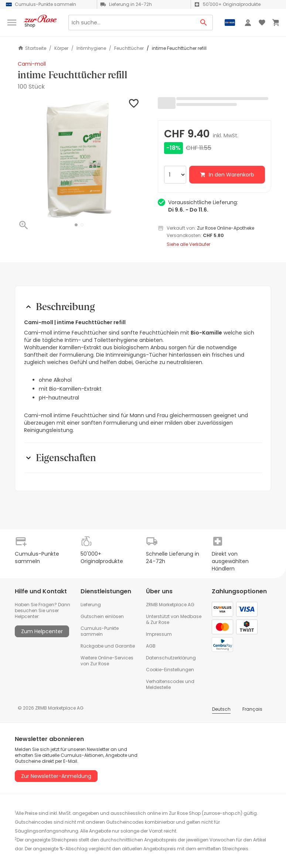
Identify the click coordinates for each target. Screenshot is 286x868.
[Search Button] (204, 23)
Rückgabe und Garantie (108, 646)
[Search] (132, 23)
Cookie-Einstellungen (170, 670)
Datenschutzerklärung (171, 658)
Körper (61, 48)
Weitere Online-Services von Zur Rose (107, 661)
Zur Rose (160, 622)
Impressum (159, 634)
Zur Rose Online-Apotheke (226, 228)
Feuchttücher (129, 48)
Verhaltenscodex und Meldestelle (170, 684)
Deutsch (221, 709)
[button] (76, 225)
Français (252, 709)
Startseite (32, 48)
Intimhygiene (91, 48)
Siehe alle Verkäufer (188, 244)
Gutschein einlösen (102, 616)
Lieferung (91, 605)
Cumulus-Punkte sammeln (100, 631)
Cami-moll (32, 64)
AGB (151, 646)
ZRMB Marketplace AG (170, 605)
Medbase (191, 616)
